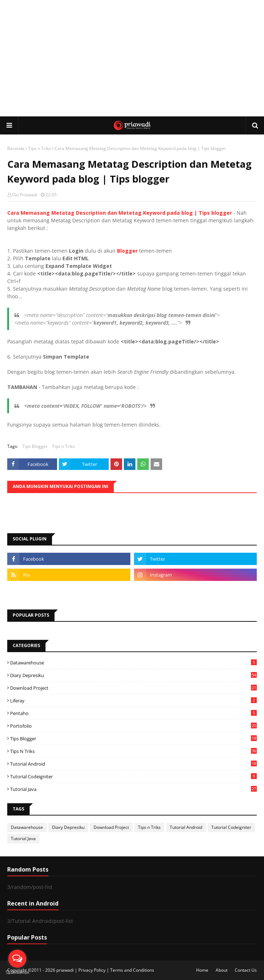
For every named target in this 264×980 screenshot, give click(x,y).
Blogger (127, 251)
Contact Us (246, 970)
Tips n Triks (40, 148)
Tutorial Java (133, 789)
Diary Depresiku (133, 675)
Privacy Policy (92, 970)
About (222, 970)
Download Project (133, 688)
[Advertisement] (136, 58)
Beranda (16, 148)
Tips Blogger (35, 446)
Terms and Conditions (132, 970)
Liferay (133, 701)
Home (202, 970)
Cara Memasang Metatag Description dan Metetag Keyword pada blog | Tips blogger (120, 213)
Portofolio (133, 726)
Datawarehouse (133, 663)
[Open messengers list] (17, 959)
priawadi (65, 970)
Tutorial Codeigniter (133, 776)
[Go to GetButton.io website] (17, 973)
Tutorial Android (133, 764)
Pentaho (133, 713)
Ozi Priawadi (25, 195)
